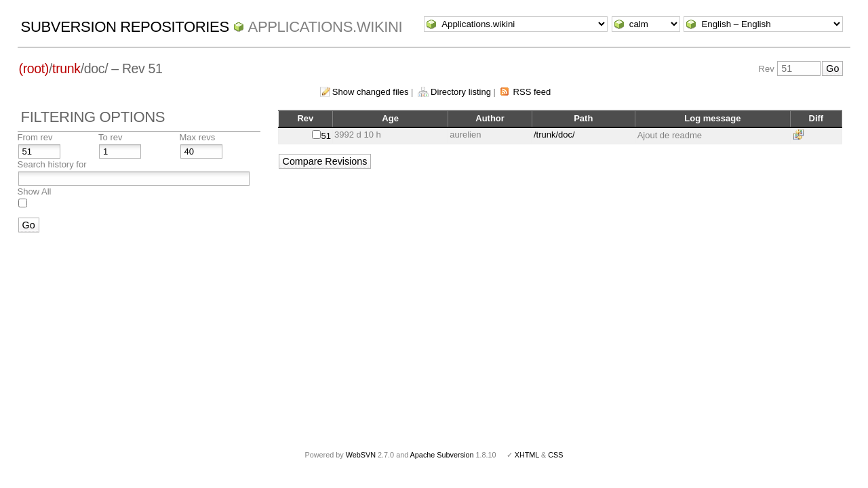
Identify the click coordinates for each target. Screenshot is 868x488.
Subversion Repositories (125, 27)
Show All (35, 191)
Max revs (198, 137)
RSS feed (532, 92)
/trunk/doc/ (554, 135)
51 (326, 136)
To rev (110, 137)
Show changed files (371, 92)
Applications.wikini (325, 27)
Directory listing (461, 92)
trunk (66, 68)
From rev (35, 137)
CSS (555, 455)
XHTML (527, 455)
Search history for (52, 164)
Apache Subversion (442, 455)
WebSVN (361, 455)
